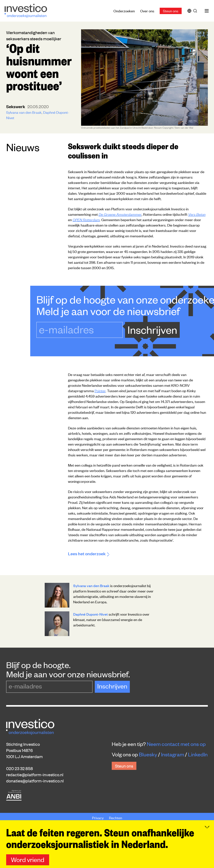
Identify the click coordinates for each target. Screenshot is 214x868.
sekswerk (16, 106)
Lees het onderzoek (89, 553)
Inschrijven (152, 329)
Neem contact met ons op (176, 744)
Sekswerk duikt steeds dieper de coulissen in (123, 150)
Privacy (98, 818)
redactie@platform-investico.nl (35, 774)
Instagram (173, 754)
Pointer (100, 391)
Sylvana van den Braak (24, 112)
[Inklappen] (207, 841)
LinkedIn (198, 754)
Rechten (116, 818)
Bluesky (148, 754)
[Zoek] (196, 11)
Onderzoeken (124, 11)
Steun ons (171, 11)
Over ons (147, 11)
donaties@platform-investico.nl (35, 781)
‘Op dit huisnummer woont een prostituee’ (39, 67)
